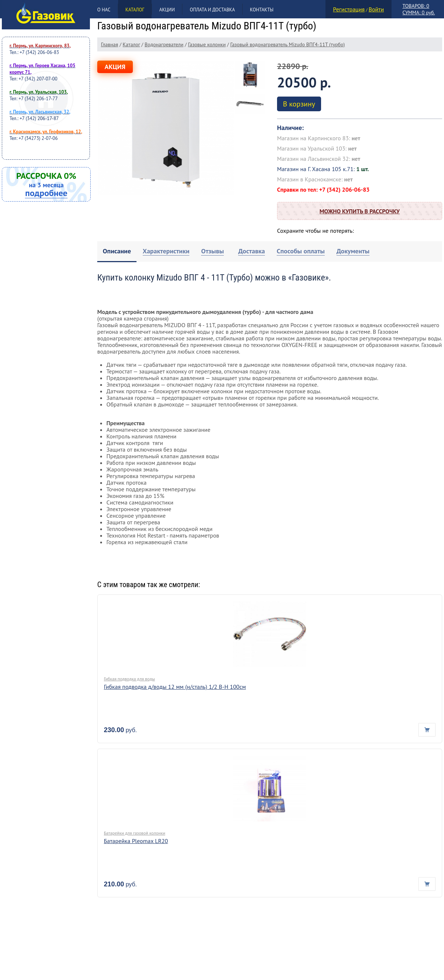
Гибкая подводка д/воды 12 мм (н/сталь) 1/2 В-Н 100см (175, 687)
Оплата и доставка (212, 10)
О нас (104, 10)
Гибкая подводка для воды (129, 679)
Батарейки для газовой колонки (134, 833)
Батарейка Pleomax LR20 (136, 841)
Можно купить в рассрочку (360, 211)
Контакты (262, 10)
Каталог (135, 10)
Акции (167, 10)
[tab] (117, 252)
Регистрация (349, 9)
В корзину (299, 104)
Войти (376, 9)
